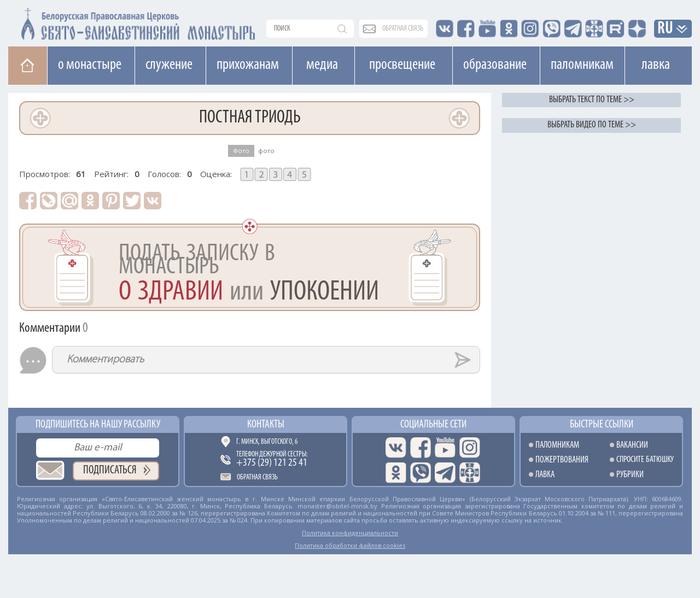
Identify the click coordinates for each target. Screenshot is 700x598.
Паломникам (582, 65)
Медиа (322, 65)
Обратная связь (257, 477)
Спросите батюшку (645, 460)
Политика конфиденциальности (350, 533)
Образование (495, 65)
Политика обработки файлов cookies (350, 545)
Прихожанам (248, 65)
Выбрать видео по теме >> (592, 125)
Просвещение (402, 65)
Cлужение (169, 65)
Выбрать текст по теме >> (592, 100)
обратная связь (403, 29)
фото (266, 151)
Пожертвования (562, 460)
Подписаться (110, 470)
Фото (241, 151)
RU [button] (666, 29)
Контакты (266, 425)
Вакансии (632, 445)
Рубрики (630, 475)
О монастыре (90, 65)
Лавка (656, 65)
